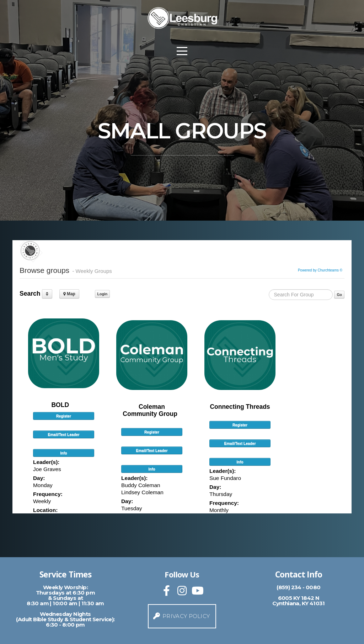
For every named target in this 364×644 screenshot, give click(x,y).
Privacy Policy (181, 616)
